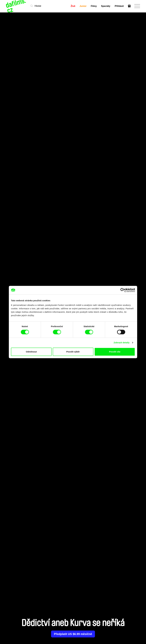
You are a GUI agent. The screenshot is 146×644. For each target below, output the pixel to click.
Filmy (94, 6)
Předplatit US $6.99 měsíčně (73, 634)
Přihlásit (119, 6)
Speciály (106, 6)
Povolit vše (115, 352)
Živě (73, 6)
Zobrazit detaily (122, 343)
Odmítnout (31, 352)
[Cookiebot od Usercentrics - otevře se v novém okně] (123, 290)
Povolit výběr (73, 352)
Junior (83, 6)
